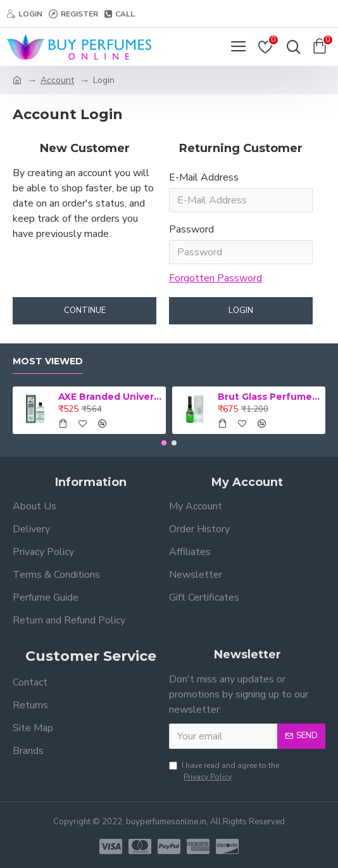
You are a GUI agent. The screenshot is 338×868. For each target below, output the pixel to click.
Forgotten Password (216, 278)
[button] (164, 443)
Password (191, 229)
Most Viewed (48, 361)
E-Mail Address (204, 177)
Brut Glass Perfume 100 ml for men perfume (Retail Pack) (269, 397)
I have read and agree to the (224, 771)
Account (57, 80)
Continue (85, 310)
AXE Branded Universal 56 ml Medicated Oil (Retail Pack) (110, 397)
